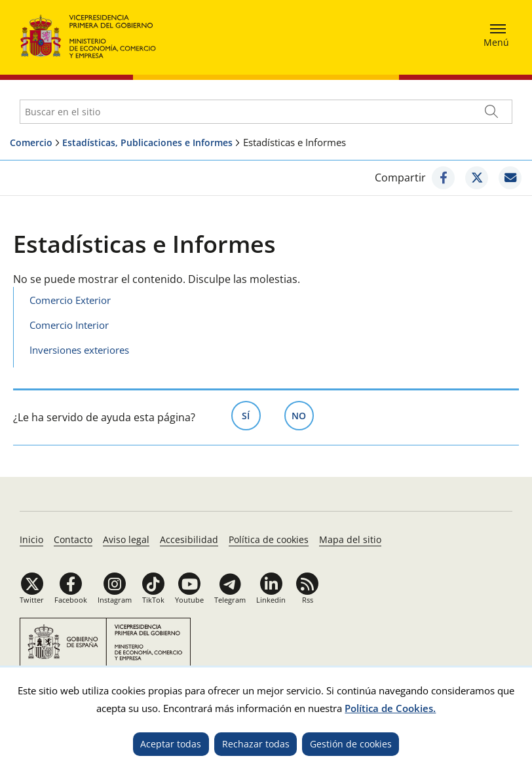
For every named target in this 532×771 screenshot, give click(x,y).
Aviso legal (126, 539)
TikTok (153, 600)
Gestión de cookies (351, 744)
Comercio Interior (69, 325)
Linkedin (271, 600)
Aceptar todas (171, 744)
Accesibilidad (189, 539)
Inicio (31, 539)
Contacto (73, 539)
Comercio (31, 142)
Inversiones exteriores (79, 350)
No (303, 415)
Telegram (230, 600)
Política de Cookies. (390, 708)
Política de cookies (269, 539)
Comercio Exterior (70, 300)
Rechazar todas (256, 744)
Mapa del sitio (350, 539)
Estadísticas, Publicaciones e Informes (147, 142)
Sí (251, 415)
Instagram (115, 600)
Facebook (71, 600)
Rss (308, 600)
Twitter (32, 600)
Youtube (189, 600)
